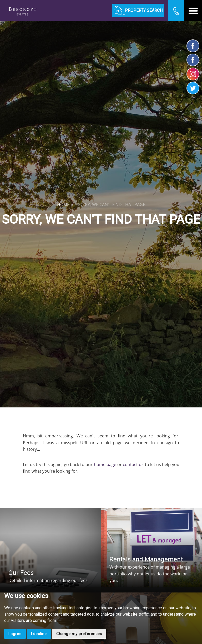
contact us (133, 464)
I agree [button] (15, 634)
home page (105, 464)
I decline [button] (39, 634)
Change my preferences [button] (79, 634)
